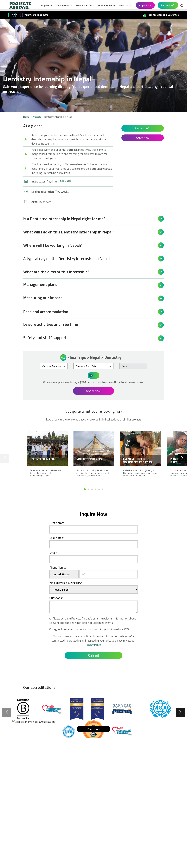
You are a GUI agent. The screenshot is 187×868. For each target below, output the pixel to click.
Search (182, 6)
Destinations (63, 5)
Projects (45, 5)
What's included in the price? (94, 375)
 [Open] (161, 219)
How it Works (105, 5)
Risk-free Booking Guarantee (163, 15)
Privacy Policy (93, 644)
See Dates (66, 181)
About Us (124, 5)
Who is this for (84, 5)
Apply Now (145, 5)
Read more (94, 728)
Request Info (168, 5)
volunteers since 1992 (36, 15)
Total (125, 366)
